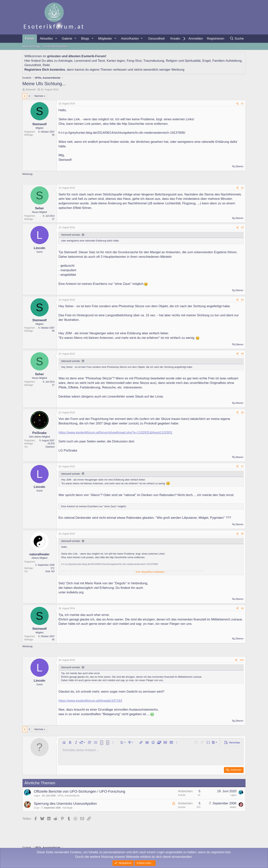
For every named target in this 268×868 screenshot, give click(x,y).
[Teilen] (237, 104)
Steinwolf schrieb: (71, 235)
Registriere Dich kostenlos (45, 70)
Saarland (50, 447)
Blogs (85, 39)
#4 (242, 300)
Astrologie (65, 61)
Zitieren (239, 166)
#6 (242, 413)
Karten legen (116, 61)
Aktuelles (46, 39)
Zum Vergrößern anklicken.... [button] (151, 572)
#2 (242, 188)
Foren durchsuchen (56, 46)
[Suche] (237, 39)
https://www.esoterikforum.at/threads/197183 (90, 701)
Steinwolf (31, 89)
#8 (242, 534)
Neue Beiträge (31, 46)
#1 (242, 104)
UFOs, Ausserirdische (69, 796)
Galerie (67, 39)
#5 (242, 354)
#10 (242, 660)
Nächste (39, 96)
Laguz (37, 796)
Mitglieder (105, 39)
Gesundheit (156, 39)
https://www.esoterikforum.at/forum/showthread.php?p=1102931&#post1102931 (115, 432)
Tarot (101, 61)
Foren (30, 39)
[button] (56, 39)
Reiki (46, 65)
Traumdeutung (154, 61)
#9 (242, 608)
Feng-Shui (134, 61)
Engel (206, 61)
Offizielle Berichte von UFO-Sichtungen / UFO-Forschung (79, 791)
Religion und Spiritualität (183, 61)
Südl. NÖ (50, 571)
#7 (242, 466)
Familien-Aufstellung (227, 61)
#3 (242, 227)
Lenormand (83, 61)
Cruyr (37, 808)
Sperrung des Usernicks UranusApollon (65, 804)
